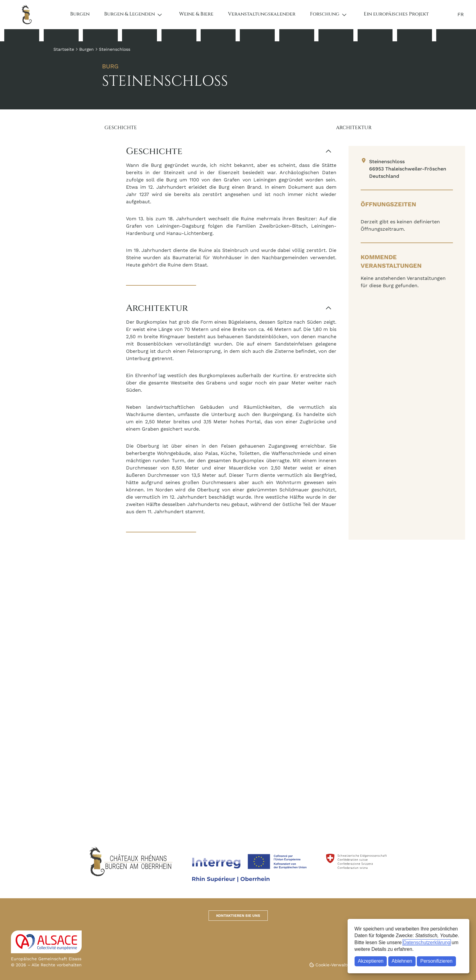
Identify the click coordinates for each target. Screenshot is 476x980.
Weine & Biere (196, 14)
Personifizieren (437, 961)
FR (461, 14)
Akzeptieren (371, 961)
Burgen (80, 14)
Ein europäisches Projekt (396, 14)
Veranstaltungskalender (262, 14)
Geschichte (121, 128)
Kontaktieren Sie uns (238, 916)
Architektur (354, 128)
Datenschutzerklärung (427, 942)
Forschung (325, 14)
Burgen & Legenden (129, 14)
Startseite (64, 49)
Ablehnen (402, 961)
